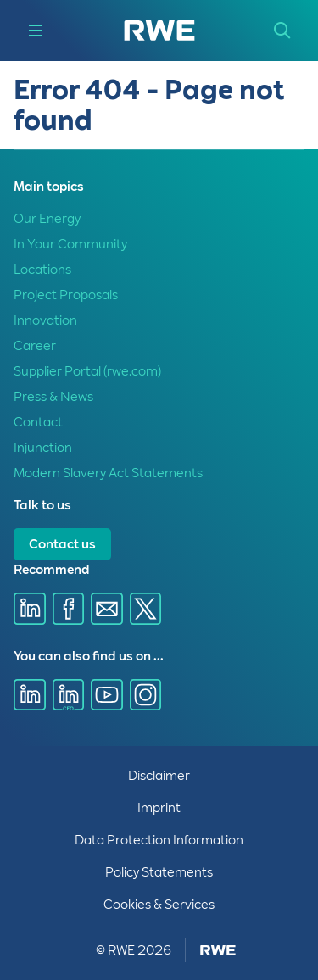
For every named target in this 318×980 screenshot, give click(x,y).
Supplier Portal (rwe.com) (87, 371)
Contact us (62, 544)
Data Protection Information (159, 840)
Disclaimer (159, 776)
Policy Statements (159, 872)
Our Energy (47, 219)
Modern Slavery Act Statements (108, 473)
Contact (38, 422)
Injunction (43, 448)
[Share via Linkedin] (30, 609)
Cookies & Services (159, 905)
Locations (42, 270)
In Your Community (70, 244)
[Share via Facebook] (69, 609)
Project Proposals (66, 295)
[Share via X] (146, 609)
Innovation (45, 320)
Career (35, 346)
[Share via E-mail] (107, 609)
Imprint (159, 808)
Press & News (53, 397)
